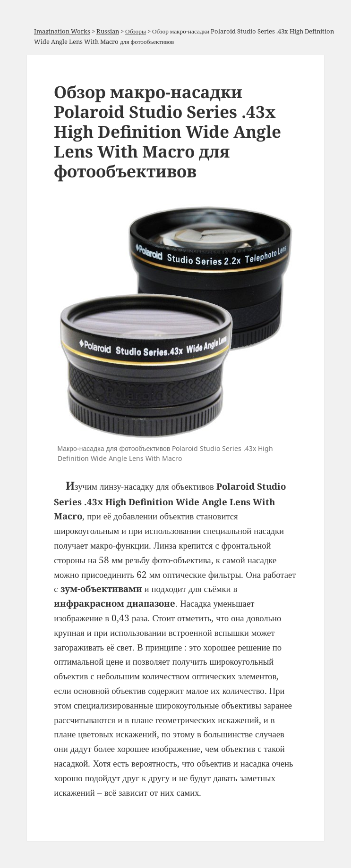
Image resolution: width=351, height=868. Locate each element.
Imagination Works (62, 31)
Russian (108, 31)
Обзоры (136, 31)
